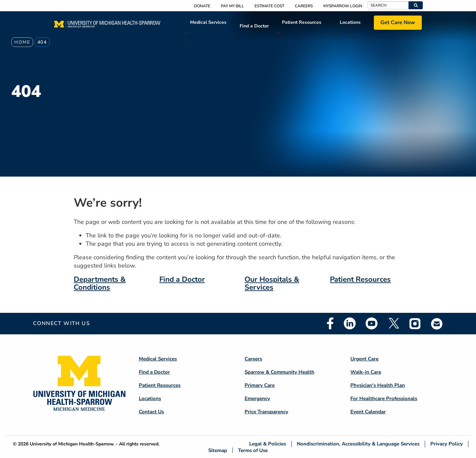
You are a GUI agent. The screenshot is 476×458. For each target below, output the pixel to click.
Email (437, 324)
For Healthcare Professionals (384, 398)
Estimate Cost (269, 6)
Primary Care (260, 385)
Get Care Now (398, 22)
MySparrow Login (343, 6)
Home (22, 42)
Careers (304, 6)
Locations (350, 22)
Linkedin (350, 323)
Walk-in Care (366, 372)
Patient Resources (302, 22)
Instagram (415, 323)
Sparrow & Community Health (279, 372)
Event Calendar (368, 412)
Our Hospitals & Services (272, 283)
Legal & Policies (268, 444)
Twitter (393, 323)
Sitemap (218, 450)
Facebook (330, 323)
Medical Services (208, 22)
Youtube (372, 323)
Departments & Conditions (100, 283)
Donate (202, 6)
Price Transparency (266, 412)
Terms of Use (253, 450)
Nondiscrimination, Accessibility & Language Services (358, 444)
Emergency (257, 398)
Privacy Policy (447, 444)
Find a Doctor (254, 26)
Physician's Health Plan (378, 385)
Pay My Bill (232, 6)
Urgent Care (364, 359)
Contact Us (151, 412)
